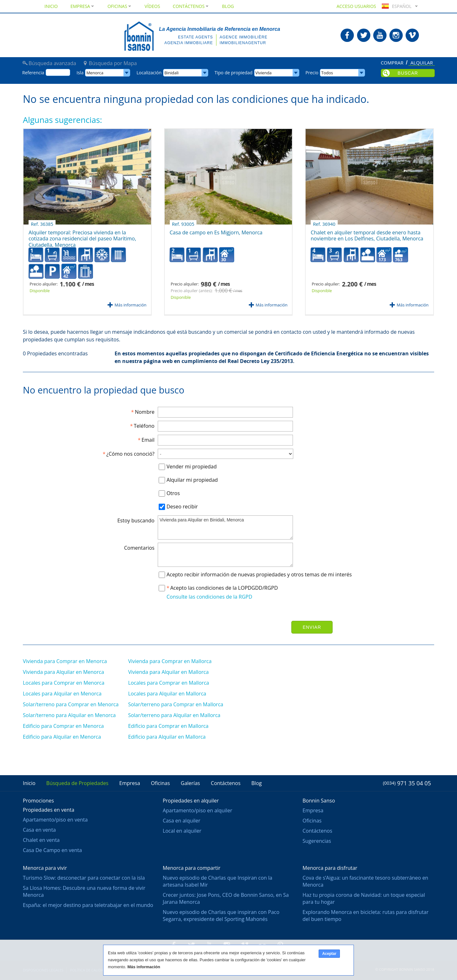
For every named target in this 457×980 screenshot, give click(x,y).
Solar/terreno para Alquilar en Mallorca (174, 715)
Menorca (95, 73)
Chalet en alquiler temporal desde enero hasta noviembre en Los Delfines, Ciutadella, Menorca (367, 233)
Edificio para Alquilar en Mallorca (167, 737)
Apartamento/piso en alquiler (198, 810)
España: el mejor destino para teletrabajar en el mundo (88, 905)
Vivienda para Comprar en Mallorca (170, 661)
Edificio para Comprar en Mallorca (168, 726)
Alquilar (422, 63)
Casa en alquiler (182, 821)
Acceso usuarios (356, 6)
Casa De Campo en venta (52, 850)
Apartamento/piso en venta (55, 820)
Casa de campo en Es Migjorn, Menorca (216, 230)
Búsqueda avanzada (52, 63)
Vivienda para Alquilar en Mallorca (169, 672)
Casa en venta (39, 830)
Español (396, 6)
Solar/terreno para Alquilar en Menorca (69, 715)
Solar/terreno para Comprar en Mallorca (176, 704)
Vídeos (152, 6)
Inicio (51, 6)
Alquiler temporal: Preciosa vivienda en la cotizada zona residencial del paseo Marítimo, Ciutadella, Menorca (82, 235)
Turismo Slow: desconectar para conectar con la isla (84, 878)
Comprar (392, 63)
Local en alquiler (182, 831)
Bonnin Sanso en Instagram (396, 35)
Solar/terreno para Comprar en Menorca (71, 704)
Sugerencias (317, 841)
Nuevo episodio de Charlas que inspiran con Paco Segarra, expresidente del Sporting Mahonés (221, 916)
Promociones (38, 801)
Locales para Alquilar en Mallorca (167, 694)
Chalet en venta (41, 840)
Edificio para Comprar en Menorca (63, 726)
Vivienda (264, 73)
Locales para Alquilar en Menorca (62, 694)
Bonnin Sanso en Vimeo (412, 35)
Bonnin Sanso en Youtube (380, 35)
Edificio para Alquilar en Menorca (62, 737)
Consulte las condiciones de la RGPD (209, 597)
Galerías (191, 783)
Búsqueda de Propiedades (77, 783)
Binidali (172, 73)
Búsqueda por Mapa (113, 63)
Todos (327, 73)
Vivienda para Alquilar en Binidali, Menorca (225, 527)
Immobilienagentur (243, 43)
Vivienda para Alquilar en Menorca (63, 672)
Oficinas (120, 6)
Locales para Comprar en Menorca (64, 683)
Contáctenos (191, 6)
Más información (130, 305)
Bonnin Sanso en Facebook (347, 35)
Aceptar (329, 954)
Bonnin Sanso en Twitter (364, 35)
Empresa (83, 6)
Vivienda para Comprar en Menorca (65, 661)
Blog (228, 6)
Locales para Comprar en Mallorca (169, 683)
